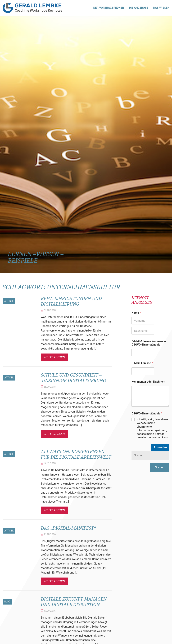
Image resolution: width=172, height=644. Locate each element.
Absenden (160, 447)
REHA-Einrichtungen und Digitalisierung (75, 301)
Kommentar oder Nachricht (148, 382)
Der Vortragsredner (109, 8)
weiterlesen (54, 357)
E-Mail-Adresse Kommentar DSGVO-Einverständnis (149, 343)
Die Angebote (139, 8)
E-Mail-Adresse (142, 363)
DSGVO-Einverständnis (147, 413)
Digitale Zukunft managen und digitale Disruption (71, 615)
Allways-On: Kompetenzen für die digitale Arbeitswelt (76, 462)
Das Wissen (161, 8)
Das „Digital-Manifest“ (71, 539)
